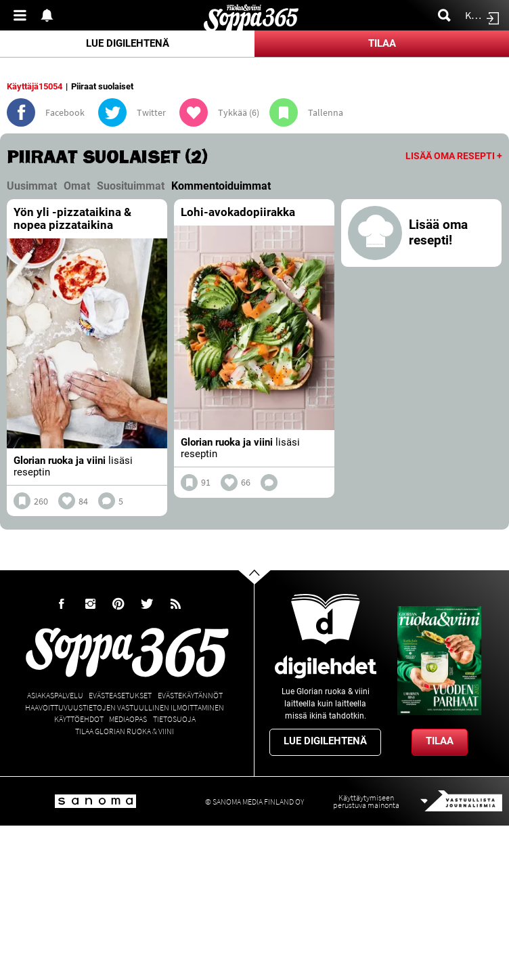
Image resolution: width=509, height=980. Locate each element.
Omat (77, 186)
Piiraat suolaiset (102, 86)
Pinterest (118, 604)
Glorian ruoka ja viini (60, 461)
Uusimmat (32, 186)
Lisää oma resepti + (454, 156)
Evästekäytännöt (190, 695)
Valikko (24, 15)
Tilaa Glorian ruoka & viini (125, 731)
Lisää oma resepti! (438, 233)
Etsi (448, 15)
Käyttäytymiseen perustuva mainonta (366, 801)
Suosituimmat (131, 186)
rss (175, 604)
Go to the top (266, 598)
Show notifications (51, 15)
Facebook (62, 604)
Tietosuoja (174, 719)
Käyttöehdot (79, 719)
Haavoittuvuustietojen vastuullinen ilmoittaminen (125, 707)
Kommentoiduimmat (221, 186)
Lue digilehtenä (128, 43)
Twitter (147, 604)
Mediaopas (128, 719)
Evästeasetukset (120, 695)
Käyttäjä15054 (35, 86)
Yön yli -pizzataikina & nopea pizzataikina (72, 218)
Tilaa (382, 43)
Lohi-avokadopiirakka (238, 212)
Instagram (90, 604)
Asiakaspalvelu (55, 695)
